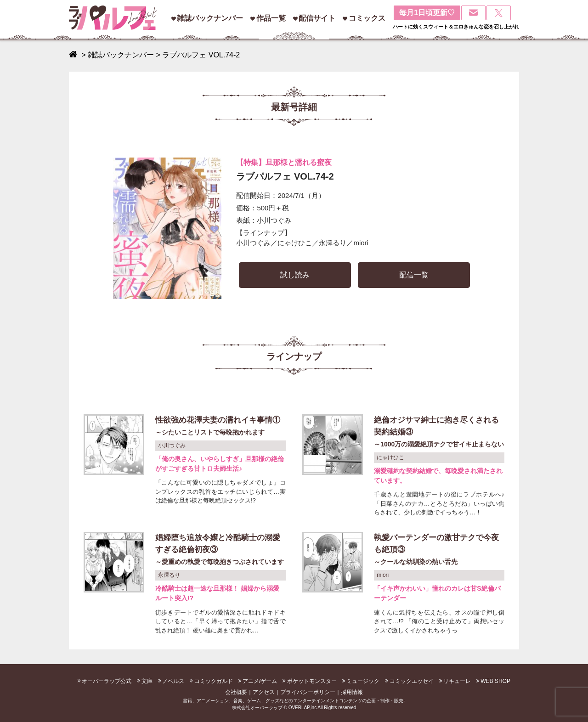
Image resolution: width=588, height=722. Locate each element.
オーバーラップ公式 (107, 681)
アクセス (264, 692)
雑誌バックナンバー (210, 18)
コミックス (367, 18)
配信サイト (317, 18)
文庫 (147, 681)
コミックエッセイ (412, 681)
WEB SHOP (495, 681)
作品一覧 (271, 18)
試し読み (295, 275)
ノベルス (173, 681)
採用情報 (352, 692)
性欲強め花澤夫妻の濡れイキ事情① (220, 427)
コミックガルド (214, 681)
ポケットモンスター (312, 681)
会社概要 (236, 692)
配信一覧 (414, 275)
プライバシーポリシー (308, 692)
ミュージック (363, 681)
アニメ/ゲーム (260, 681)
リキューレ (457, 681)
